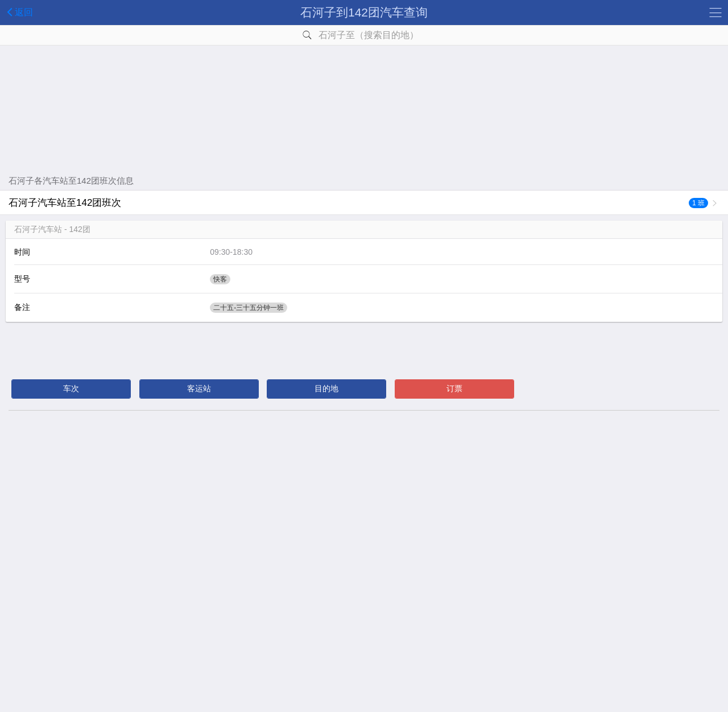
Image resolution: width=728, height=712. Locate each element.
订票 (454, 388)
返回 (18, 12)
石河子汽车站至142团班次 (358, 203)
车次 (71, 388)
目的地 (326, 388)
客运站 (199, 388)
